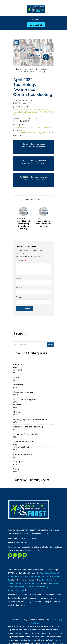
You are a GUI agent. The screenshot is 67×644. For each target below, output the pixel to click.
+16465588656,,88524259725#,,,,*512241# (32, 133)
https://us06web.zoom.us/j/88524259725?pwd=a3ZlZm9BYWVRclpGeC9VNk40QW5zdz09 (34, 112)
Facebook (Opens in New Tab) (9, 556)
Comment (21, 261)
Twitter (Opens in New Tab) (18, 556)
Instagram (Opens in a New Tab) (13, 556)
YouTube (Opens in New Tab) (23, 556)
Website (19, 297)
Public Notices (29, 72)
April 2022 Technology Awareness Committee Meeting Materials (33, 162)
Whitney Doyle (43, 69)
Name (19, 278)
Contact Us (36, 25)
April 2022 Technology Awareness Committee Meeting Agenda (33, 145)
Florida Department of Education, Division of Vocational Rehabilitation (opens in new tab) (35, 577)
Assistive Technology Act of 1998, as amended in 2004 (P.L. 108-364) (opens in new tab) (33, 587)
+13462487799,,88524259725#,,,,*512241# (32, 127)
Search (51, 345)
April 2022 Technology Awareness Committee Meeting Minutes (33, 178)
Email (19, 288)
